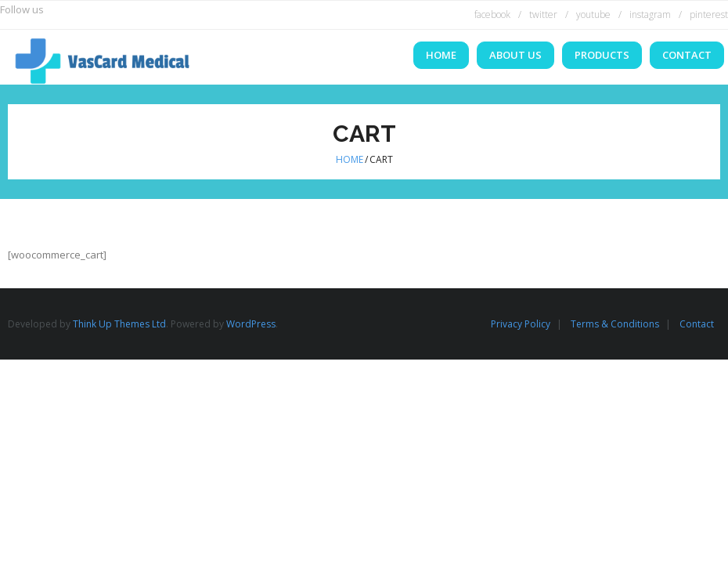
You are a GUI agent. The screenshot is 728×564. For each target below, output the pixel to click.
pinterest (709, 14)
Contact (697, 324)
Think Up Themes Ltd (119, 324)
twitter (543, 14)
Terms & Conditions (615, 324)
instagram (650, 14)
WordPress (251, 324)
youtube (593, 14)
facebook (492, 14)
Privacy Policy (521, 324)
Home (350, 159)
